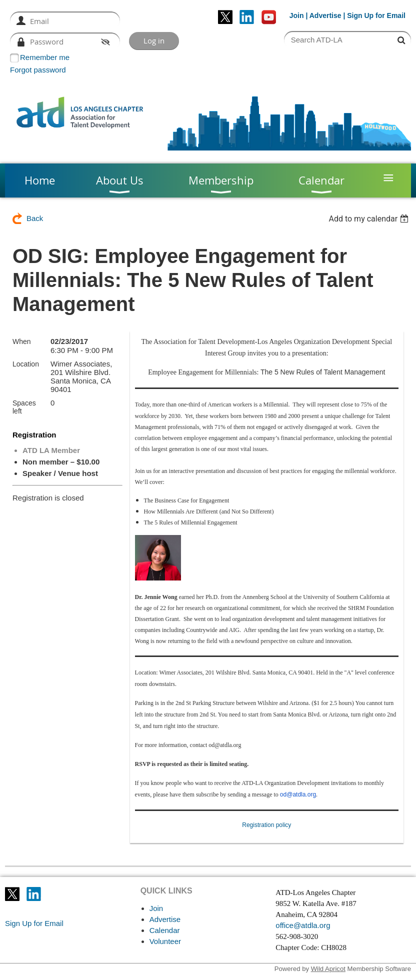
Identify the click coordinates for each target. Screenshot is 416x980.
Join (297, 15)
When (22, 341)
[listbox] (370, 219)
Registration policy (266, 825)
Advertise (325, 15)
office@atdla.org (303, 925)
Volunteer (165, 941)
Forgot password (38, 70)
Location (26, 364)
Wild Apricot (328, 969)
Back (35, 218)
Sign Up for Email (34, 923)
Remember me (45, 57)
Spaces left (24, 407)
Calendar (165, 930)
